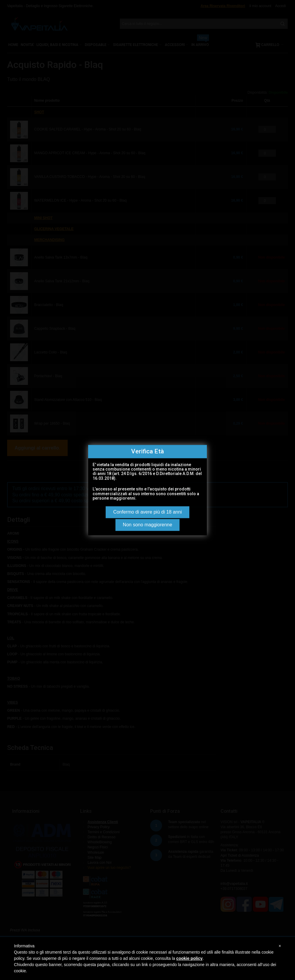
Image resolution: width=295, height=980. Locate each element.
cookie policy (189, 958)
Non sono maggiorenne (147, 525)
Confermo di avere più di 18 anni (147, 512)
